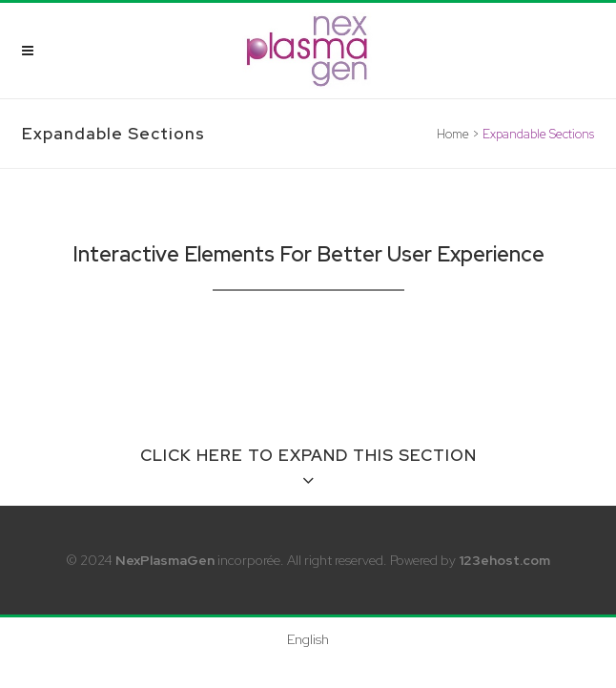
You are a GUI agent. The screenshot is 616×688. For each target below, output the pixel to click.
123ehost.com (504, 560)
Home (453, 134)
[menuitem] (308, 639)
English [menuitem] (308, 639)
